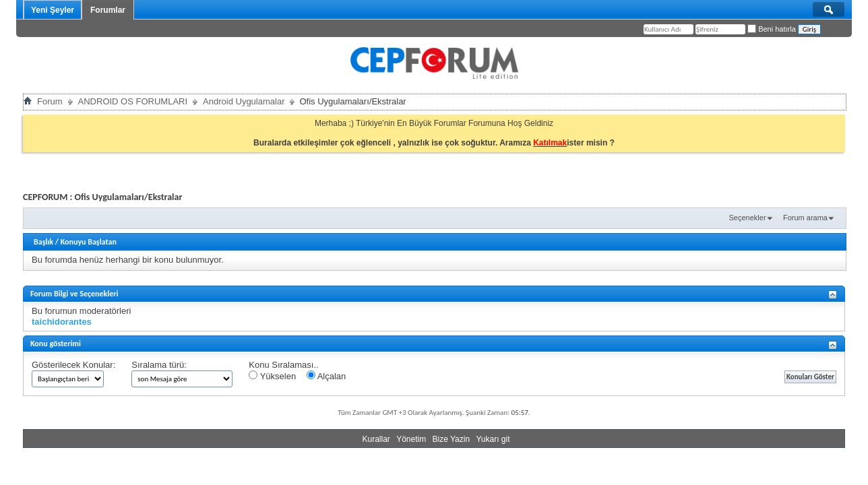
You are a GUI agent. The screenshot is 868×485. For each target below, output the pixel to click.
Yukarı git (493, 439)
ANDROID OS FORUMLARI (133, 101)
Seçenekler (748, 218)
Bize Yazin (452, 439)
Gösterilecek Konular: (73, 365)
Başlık (43, 242)
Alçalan (327, 376)
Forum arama (805, 218)
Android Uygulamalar (244, 101)
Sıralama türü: (159, 365)
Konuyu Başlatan (89, 242)
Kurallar (376, 439)
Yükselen (272, 376)
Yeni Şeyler (53, 10)
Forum (50, 101)
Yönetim (411, 439)
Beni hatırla (772, 29)
